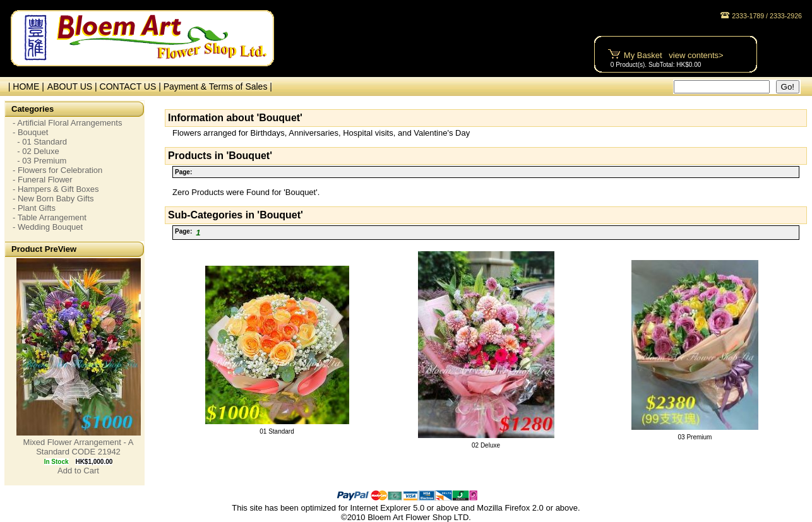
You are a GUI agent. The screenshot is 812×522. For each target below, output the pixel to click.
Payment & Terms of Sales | (218, 86)
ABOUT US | (74, 86)
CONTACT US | (132, 86)
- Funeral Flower (43, 180)
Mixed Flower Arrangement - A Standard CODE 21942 (79, 447)
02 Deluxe (486, 445)
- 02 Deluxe (36, 151)
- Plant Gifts (34, 208)
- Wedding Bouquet (48, 227)
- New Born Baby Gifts (53, 199)
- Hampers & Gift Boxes (56, 189)
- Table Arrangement (50, 217)
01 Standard (277, 431)
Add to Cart (78, 471)
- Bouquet (30, 132)
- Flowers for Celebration (57, 170)
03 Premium (695, 437)
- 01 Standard (40, 142)
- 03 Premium (39, 161)
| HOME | (24, 86)
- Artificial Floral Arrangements (67, 123)
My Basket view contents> (674, 55)
